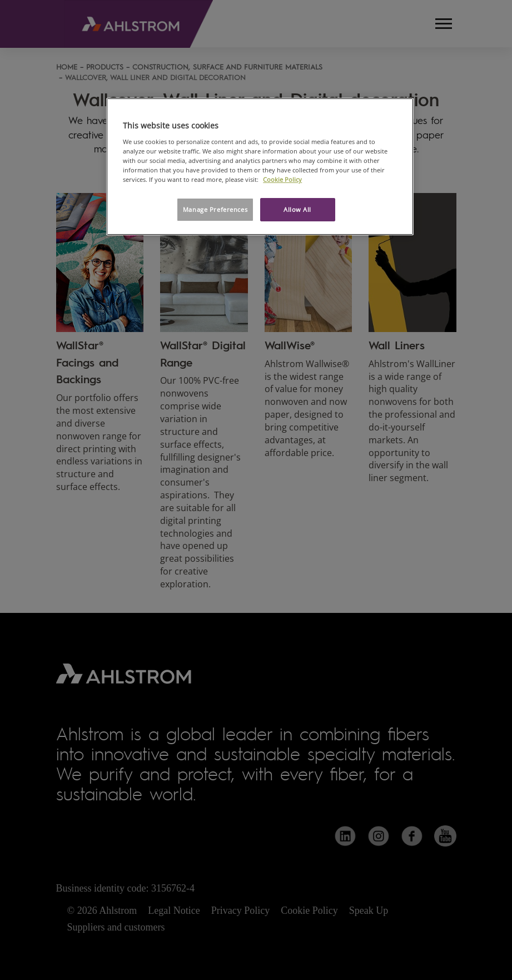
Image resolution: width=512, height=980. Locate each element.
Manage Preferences (215, 209)
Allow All (297, 209)
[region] (260, 167)
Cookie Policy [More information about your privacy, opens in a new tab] (282, 179)
